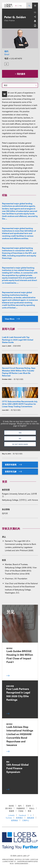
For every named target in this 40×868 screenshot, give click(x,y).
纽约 (6, 51)
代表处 (21, 811)
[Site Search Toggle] (29, 6)
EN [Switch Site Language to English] (16, 6)
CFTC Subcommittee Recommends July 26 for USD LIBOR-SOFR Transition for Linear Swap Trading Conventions (20, 404)
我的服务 (20, 74)
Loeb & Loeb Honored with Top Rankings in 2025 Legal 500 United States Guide (18, 340)
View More (12, 319)
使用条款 (15, 820)
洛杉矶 (11, 806)
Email (7, 54)
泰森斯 (12, 811)
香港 (29, 811)
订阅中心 (26, 820)
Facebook (23, 815)
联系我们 (20, 818)
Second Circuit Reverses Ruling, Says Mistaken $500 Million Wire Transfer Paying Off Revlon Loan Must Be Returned (19, 372)
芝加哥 (28, 806)
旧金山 (32, 808)
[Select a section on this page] (20, 85)
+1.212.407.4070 (15, 58)
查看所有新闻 (13, 465)
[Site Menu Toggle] (35, 6)
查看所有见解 (13, 472)
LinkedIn (11, 815)
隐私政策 (31, 818)
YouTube (9, 818)
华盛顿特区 (21, 808)
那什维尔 (9, 808)
